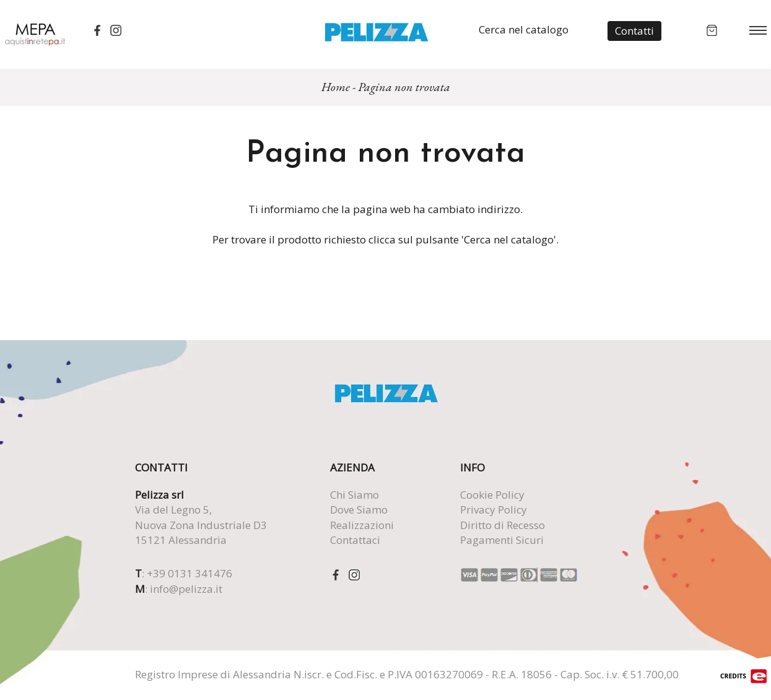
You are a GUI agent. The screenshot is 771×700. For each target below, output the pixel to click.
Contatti (634, 31)
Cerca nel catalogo (524, 29)
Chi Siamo (355, 495)
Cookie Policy (492, 495)
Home (336, 87)
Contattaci (355, 540)
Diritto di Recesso (503, 525)
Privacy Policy (494, 510)
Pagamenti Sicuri (502, 540)
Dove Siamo (359, 510)
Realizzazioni (362, 525)
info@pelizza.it (186, 589)
